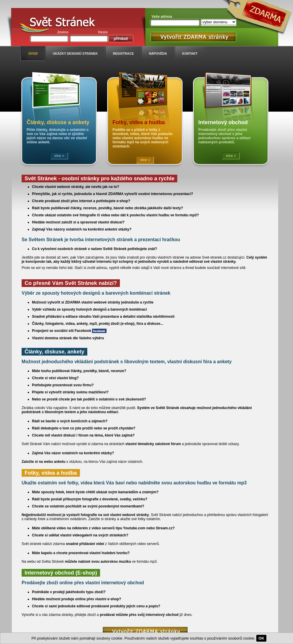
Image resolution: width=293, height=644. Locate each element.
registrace (123, 53)
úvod (33, 53)
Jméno (63, 32)
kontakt (190, 53)
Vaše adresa (162, 17)
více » (59, 156)
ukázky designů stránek (75, 53)
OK (261, 638)
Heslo (103, 32)
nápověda (158, 53)
